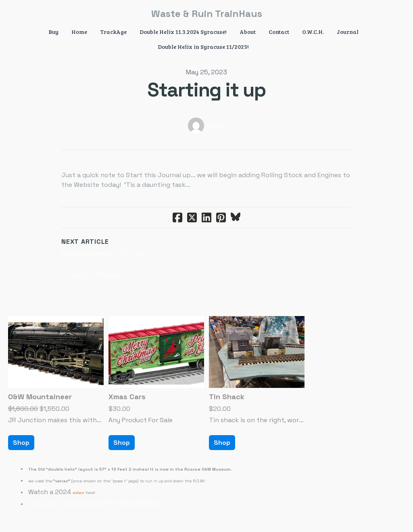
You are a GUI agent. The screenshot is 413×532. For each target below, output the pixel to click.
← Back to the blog (91, 275)
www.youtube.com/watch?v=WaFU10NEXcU (95, 504)
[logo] (206, 14)
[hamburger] (26, 13)
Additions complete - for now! (103, 253)
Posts (216, 125)
